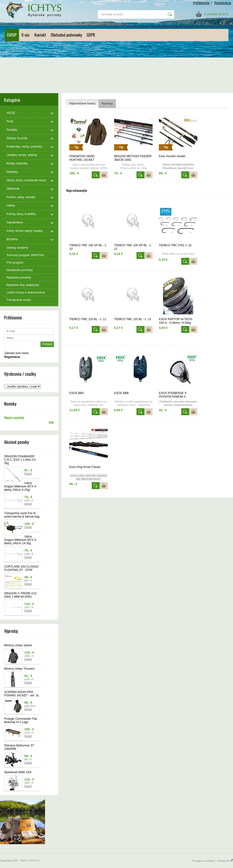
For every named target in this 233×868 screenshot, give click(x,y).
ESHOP (12, 35)
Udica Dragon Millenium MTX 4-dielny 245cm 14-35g (20, 540)
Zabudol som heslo (16, 353)
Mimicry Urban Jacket (18, 645)
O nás (26, 35)
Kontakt (40, 35)
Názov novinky (14, 418)
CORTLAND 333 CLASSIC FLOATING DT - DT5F (21, 568)
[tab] (82, 104)
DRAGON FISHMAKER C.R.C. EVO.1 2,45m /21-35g (20, 460)
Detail (28, 474)
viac (51, 422)
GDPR (91, 35)
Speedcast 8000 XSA (18, 772)
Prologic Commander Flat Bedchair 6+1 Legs (20, 720)
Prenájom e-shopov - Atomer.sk (213, 861)
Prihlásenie (201, 3)
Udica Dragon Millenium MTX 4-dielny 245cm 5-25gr (20, 486)
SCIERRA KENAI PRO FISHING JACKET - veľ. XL (22, 694)
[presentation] (82, 104)
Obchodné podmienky (66, 35)
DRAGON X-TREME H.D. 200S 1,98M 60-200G (21, 595)
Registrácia (223, 3)
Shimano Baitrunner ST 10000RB (19, 747)
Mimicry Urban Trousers (19, 669)
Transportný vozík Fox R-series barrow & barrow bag (22, 515)
